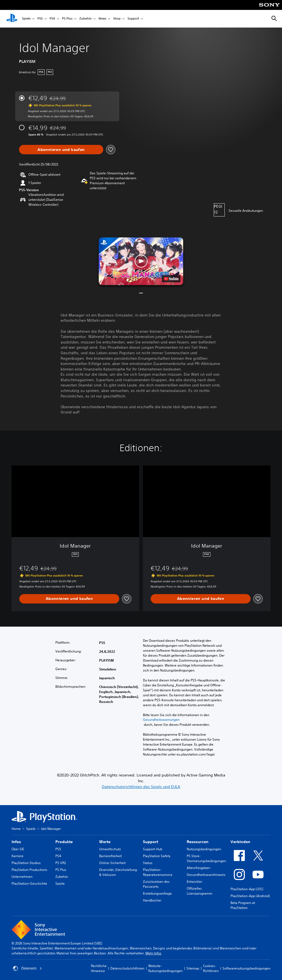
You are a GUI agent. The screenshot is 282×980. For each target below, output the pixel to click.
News (102, 19)
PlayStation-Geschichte (29, 883)
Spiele (26, 19)
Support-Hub (153, 849)
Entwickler (194, 882)
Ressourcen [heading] (198, 842)
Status (148, 863)
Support (133, 19)
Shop (117, 19)
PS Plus (67, 19)
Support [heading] (151, 842)
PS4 (52, 19)
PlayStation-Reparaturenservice (158, 872)
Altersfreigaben (198, 868)
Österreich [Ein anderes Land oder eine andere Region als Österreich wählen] (27, 968)
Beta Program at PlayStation (243, 905)
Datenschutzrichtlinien (127, 968)
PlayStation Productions (29, 870)
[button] (141, 261)
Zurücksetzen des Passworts (156, 884)
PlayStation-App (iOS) (247, 889)
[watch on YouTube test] (171, 279)
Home (16, 829)
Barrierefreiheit (110, 856)
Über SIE (18, 849)
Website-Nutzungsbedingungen (165, 968)
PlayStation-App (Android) (250, 896)
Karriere (17, 856)
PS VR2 (61, 863)
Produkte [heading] (64, 842)
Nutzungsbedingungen (204, 849)
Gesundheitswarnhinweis (206, 875)
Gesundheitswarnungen (161, 720)
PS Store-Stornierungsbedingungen (206, 858)
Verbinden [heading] (240, 842)
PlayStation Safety (157, 856)
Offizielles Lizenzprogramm (200, 891)
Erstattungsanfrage (157, 893)
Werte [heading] (105, 842)
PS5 (40, 19)
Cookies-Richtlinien (211, 968)
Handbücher (152, 900)
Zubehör (86, 19)
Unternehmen (22, 877)
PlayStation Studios (26, 863)
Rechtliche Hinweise (99, 968)
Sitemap (193, 968)
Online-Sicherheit (112, 863)
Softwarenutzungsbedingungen (246, 968)
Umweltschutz (110, 849)
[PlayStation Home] (12, 19)
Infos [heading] (16, 842)
